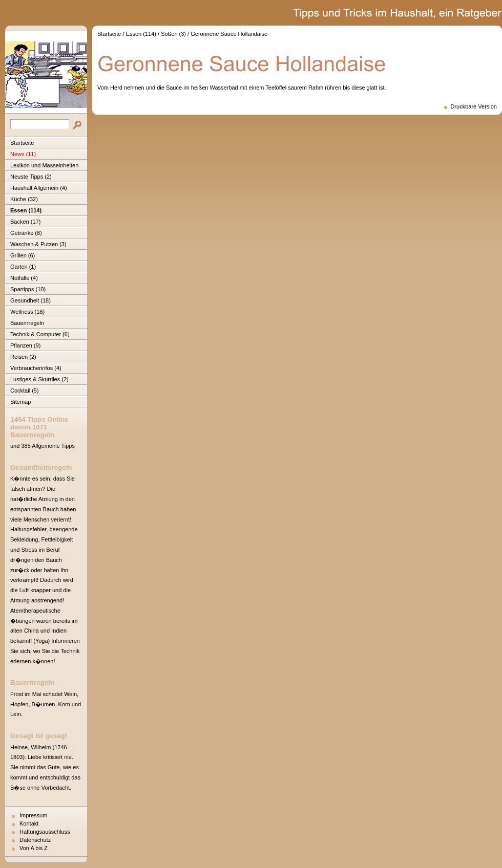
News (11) (23, 154)
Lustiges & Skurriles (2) (39, 379)
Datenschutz (35, 840)
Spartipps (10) (28, 289)
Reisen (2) (23, 357)
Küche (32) (24, 199)
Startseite (22, 143)
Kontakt (29, 823)
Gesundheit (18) (30, 300)
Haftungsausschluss (45, 832)
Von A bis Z (34, 848)
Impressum (33, 815)
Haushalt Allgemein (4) (39, 188)
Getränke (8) (26, 233)
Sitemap (20, 402)
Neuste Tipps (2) (31, 177)
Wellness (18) (27, 312)
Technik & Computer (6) (40, 334)
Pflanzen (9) (25, 345)
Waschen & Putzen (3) (38, 244)
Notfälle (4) (24, 278)
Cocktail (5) (25, 390)
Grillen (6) (23, 255)
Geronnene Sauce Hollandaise (229, 34)
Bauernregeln (27, 323)
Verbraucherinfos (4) (36, 368)
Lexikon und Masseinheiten (44, 165)
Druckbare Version (474, 106)
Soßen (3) (173, 34)
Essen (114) (26, 210)
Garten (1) (23, 267)
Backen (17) (25, 222)
